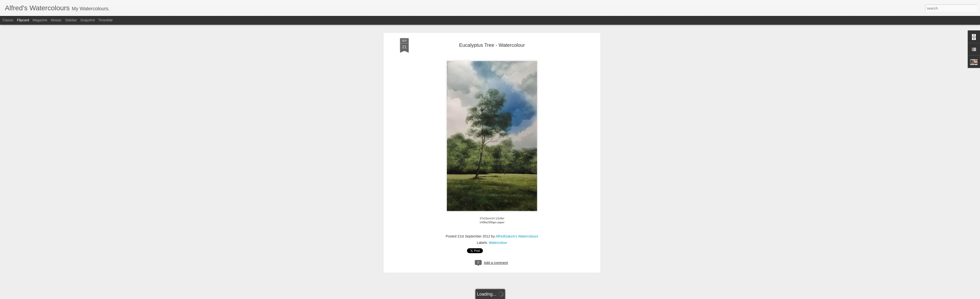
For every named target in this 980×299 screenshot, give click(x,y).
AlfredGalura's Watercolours (517, 228)
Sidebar (71, 20)
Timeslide (105, 20)
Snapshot (88, 20)
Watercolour (498, 234)
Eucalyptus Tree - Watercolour (492, 37)
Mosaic (56, 20)
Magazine (40, 20)
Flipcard (23, 20)
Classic (8, 20)
